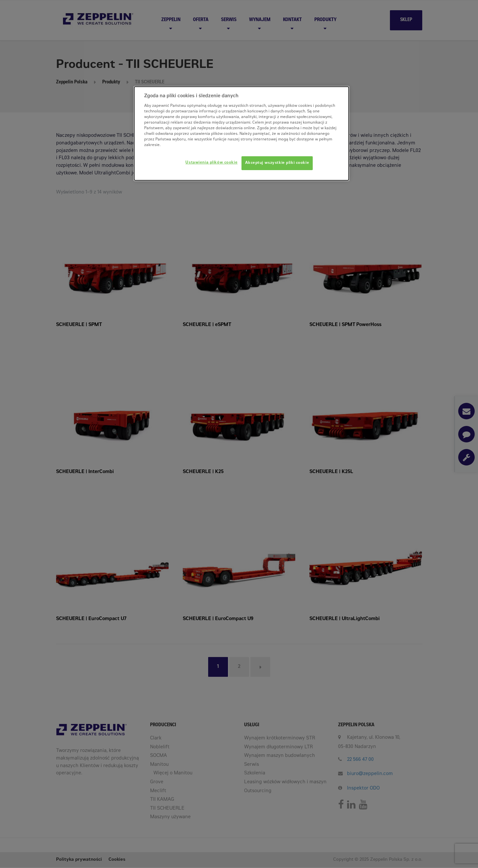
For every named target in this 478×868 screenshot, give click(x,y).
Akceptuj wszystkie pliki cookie (277, 163)
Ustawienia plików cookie (211, 163)
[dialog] (241, 134)
